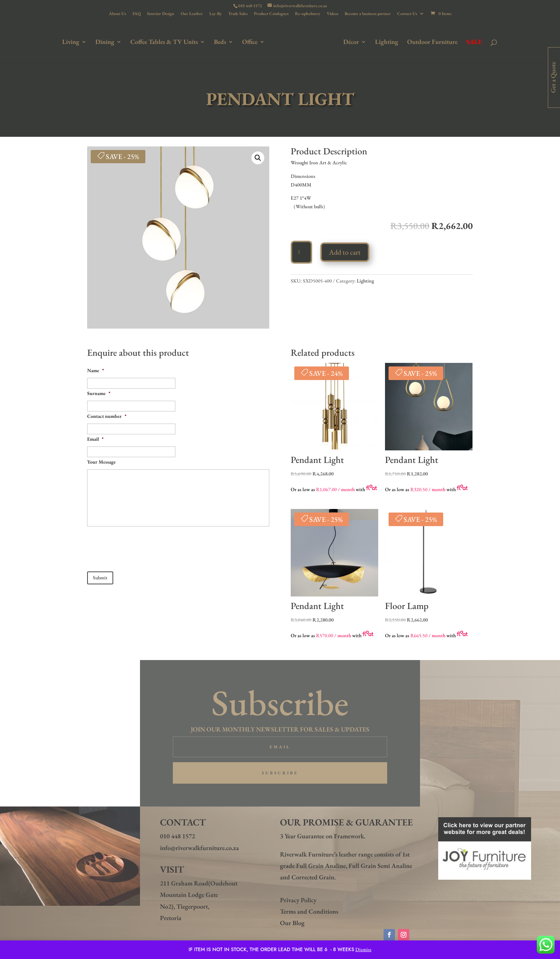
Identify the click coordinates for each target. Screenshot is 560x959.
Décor (350, 42)
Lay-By (216, 14)
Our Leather (192, 14)
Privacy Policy (298, 900)
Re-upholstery (308, 14)
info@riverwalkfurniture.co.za (199, 848)
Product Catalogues (271, 14)
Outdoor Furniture (431, 42)
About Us (117, 14)
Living (72, 42)
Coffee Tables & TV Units (166, 42)
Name (96, 370)
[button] (258, 158)
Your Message (101, 462)
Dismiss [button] (363, 949)
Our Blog (292, 923)
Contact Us (407, 14)
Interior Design (161, 14)
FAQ (137, 14)
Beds (221, 42)
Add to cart (345, 252)
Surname (99, 393)
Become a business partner (368, 14)
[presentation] (141, 546)
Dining (106, 42)
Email (95, 439)
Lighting (385, 42)
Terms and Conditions (309, 911)
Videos (332, 14)
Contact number (107, 416)
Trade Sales (238, 14)
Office (251, 42)
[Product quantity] (301, 252)
